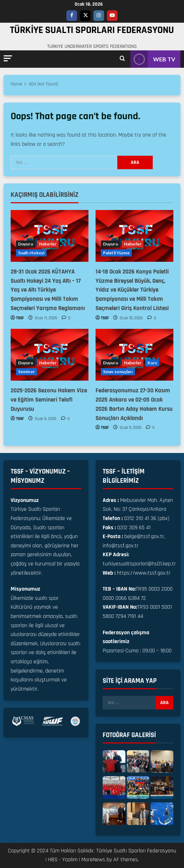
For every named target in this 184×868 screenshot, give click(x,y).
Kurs (152, 363)
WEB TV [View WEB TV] (153, 59)
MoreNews (93, 860)
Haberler (48, 244)
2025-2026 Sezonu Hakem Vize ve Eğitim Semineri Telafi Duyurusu (49, 400)
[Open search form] (122, 59)
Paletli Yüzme (116, 253)
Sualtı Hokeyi (31, 253)
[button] (8, 58)
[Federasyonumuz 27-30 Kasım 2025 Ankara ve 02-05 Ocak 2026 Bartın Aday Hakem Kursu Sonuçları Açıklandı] (134, 355)
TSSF (20, 318)
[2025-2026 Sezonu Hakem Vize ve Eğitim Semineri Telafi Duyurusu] (50, 355)
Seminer (26, 372)
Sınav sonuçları (118, 372)
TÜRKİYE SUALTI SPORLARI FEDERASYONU (92, 30)
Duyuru (26, 244)
